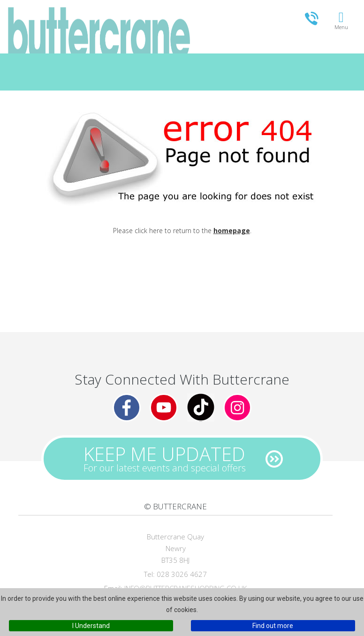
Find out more (273, 626)
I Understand (91, 626)
